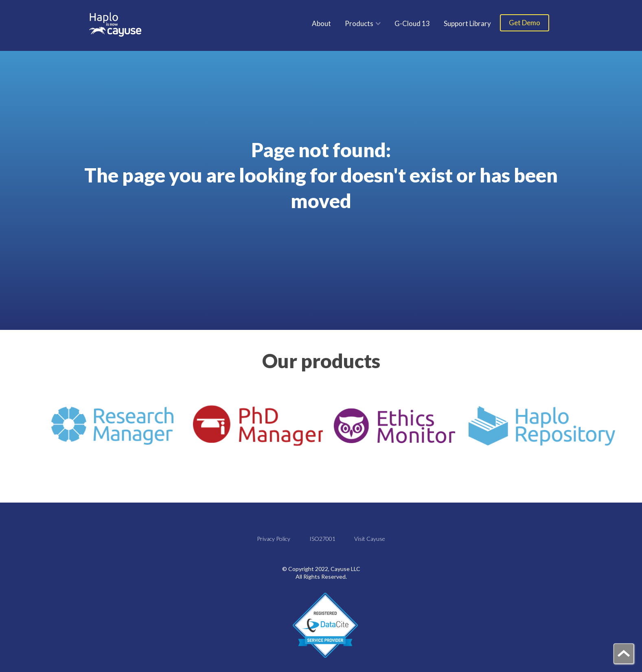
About (321, 23)
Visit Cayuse (370, 539)
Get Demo (525, 23)
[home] (115, 24)
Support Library (467, 23)
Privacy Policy (274, 539)
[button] (363, 23)
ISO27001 (322, 539)
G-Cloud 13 (412, 23)
